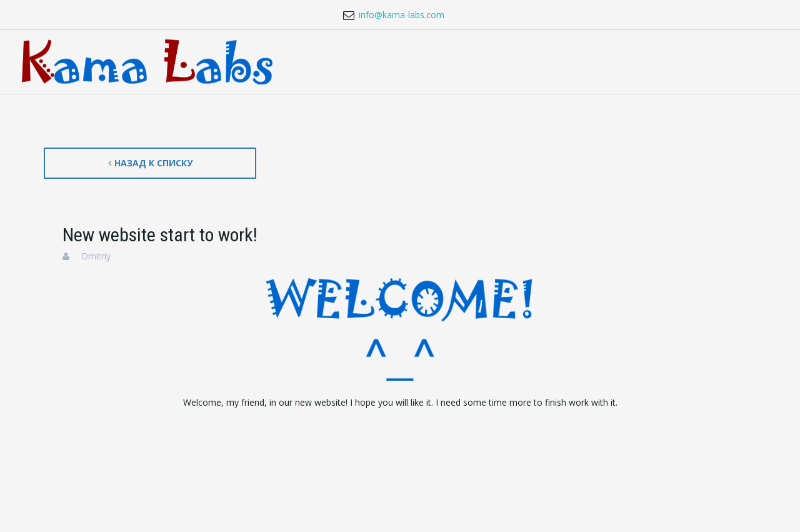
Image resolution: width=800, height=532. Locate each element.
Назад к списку (150, 163)
